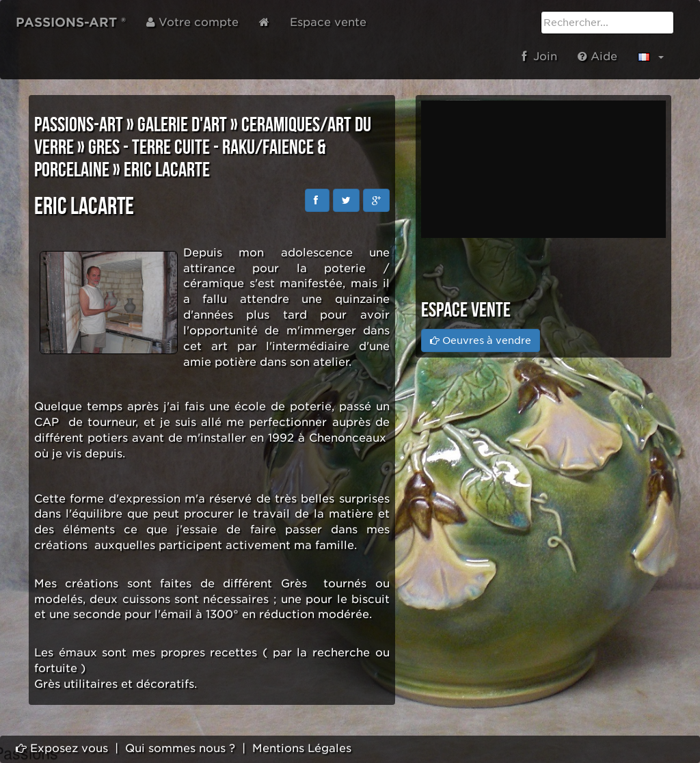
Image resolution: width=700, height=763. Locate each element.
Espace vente (328, 22)
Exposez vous (62, 748)
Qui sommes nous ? (180, 748)
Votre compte (192, 22)
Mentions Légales (302, 748)
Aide (597, 56)
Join (539, 56)
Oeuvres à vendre (481, 340)
